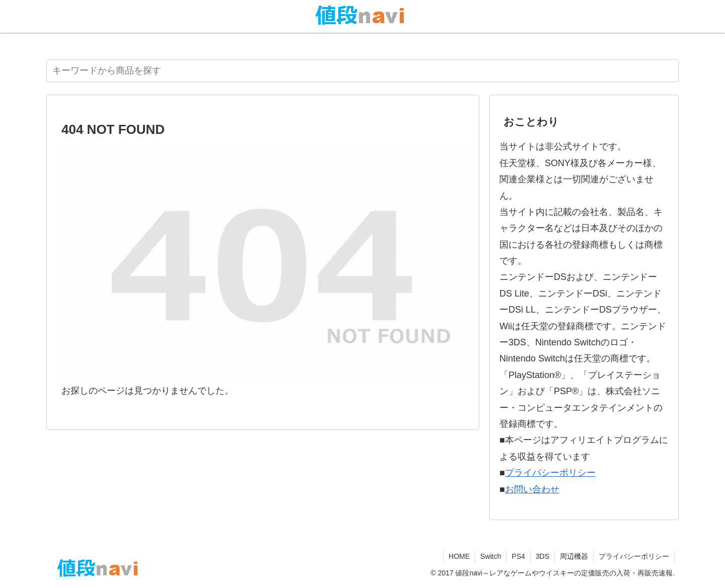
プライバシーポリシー (550, 473)
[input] (362, 71)
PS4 (518, 556)
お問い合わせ (532, 489)
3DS (542, 556)
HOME (459, 556)
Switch (491, 556)
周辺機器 (574, 556)
